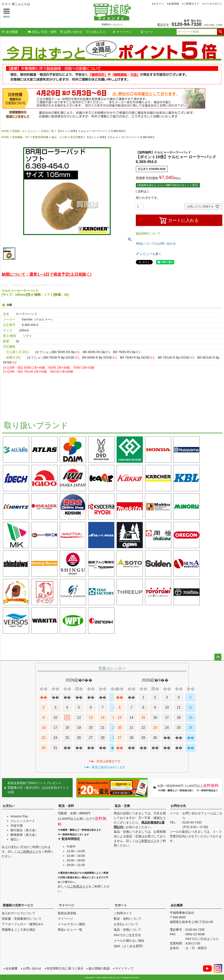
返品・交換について (128, 930)
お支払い (9, 806)
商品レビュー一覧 (70, 930)
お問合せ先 (178, 806)
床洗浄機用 (77, 137)
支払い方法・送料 (42, 32)
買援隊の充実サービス (18, 905)
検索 (220, 32)
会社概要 (10, 32)
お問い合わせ (71, 32)
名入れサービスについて (19, 913)
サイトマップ (124, 968)
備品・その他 (59, 137)
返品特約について (148, 233)
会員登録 (174, 4)
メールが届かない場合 (129, 941)
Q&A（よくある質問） (129, 946)
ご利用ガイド (191, 4)
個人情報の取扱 (99, 968)
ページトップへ (218, 657)
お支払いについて (126, 924)
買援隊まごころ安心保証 (19, 930)
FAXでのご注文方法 (127, 935)
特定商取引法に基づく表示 (65, 968)
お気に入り (96, 32)
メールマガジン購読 (72, 924)
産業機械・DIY (21, 137)
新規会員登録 (67, 913)
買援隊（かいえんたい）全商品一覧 (33, 131)
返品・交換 (122, 806)
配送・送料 (66, 806)
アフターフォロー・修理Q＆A (22, 924)
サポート (121, 905)
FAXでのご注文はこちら (202, 939)
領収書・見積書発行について (22, 919)
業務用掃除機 (40, 137)
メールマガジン (213, 4)
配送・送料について (128, 919)
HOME (5, 131)
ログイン (159, 4)
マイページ (122, 32)
